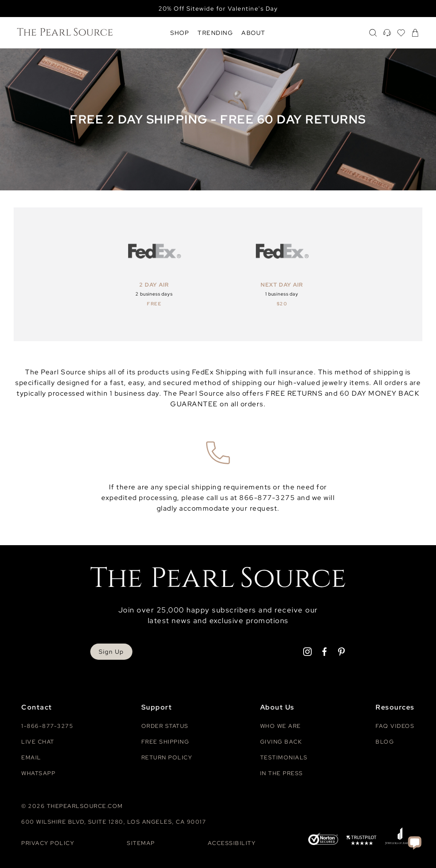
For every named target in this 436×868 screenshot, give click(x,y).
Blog (385, 742)
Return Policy (167, 757)
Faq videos (395, 726)
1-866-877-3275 (47, 726)
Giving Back (281, 742)
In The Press (282, 773)
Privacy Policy (48, 843)
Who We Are (281, 726)
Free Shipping (165, 742)
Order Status (165, 726)
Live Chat (38, 742)
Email (31, 757)
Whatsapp (38, 773)
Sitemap (141, 843)
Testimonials (284, 757)
